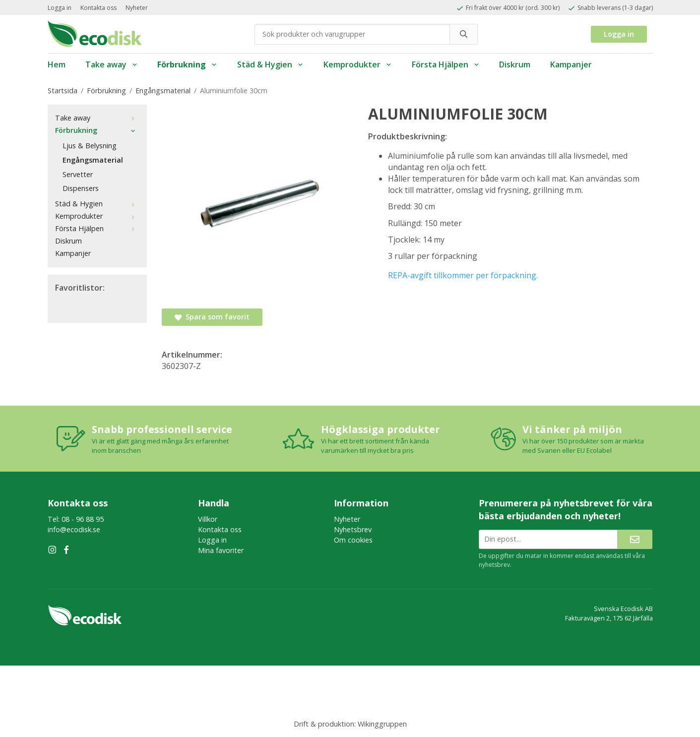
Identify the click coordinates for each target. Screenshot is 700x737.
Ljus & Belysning (90, 146)
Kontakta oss (98, 8)
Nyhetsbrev (353, 529)
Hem (57, 64)
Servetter (78, 174)
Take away (112, 64)
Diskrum (515, 64)
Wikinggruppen (382, 724)
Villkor (208, 519)
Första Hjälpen (446, 64)
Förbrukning (187, 64)
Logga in (60, 8)
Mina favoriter (221, 550)
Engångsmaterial (93, 160)
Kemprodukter (358, 64)
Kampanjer (571, 64)
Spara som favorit (212, 317)
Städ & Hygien (270, 64)
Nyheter (137, 8)
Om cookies (353, 540)
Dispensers (81, 188)
